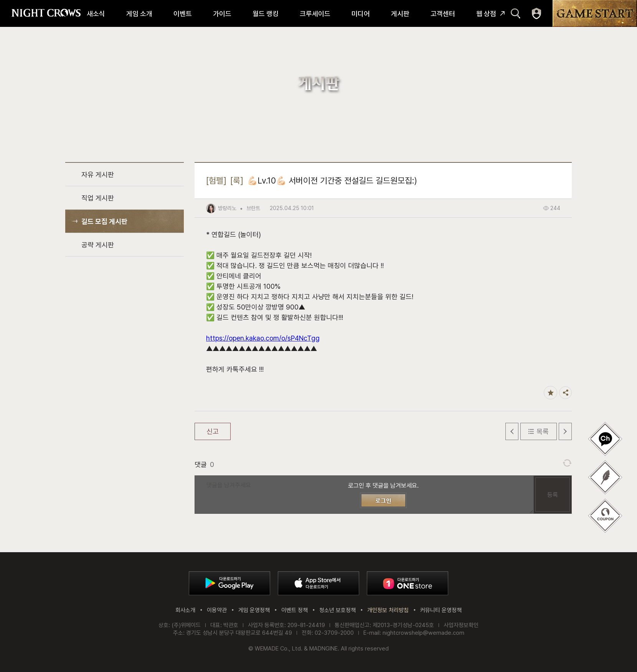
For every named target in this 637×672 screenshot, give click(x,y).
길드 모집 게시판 (104, 221)
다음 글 (565, 431)
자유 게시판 (98, 175)
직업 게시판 (98, 198)
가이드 (222, 14)
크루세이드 (315, 14)
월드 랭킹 (266, 14)
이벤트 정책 (295, 610)
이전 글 (512, 431)
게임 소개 (139, 14)
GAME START (595, 13)
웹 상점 (486, 14)
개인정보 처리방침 (388, 610)
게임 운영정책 (254, 610)
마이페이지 (536, 13)
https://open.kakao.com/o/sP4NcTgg (263, 338)
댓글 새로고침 (567, 463)
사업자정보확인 (461, 625)
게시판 (400, 14)
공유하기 (565, 393)
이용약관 (217, 610)
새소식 (96, 14)
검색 (516, 13)
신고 (213, 431)
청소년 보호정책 (337, 610)
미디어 (361, 14)
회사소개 (185, 610)
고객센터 (443, 14)
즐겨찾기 (550, 393)
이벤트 (183, 14)
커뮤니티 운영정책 (441, 610)
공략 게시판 (98, 245)
